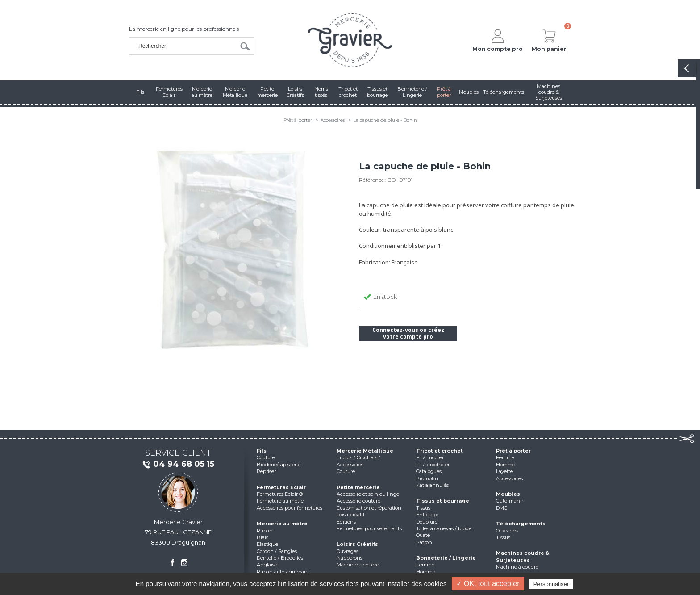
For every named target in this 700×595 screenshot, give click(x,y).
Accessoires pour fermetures (290, 508)
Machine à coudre (358, 565)
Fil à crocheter (433, 465)
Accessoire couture (358, 501)
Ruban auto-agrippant (283, 572)
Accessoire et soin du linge (368, 494)
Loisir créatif (351, 515)
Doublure (427, 522)
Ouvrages (348, 551)
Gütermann (510, 501)
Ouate (423, 535)
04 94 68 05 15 (178, 465)
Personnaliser (551, 584)
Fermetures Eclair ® (280, 494)
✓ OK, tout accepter (488, 584)
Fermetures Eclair (281, 487)
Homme (426, 572)
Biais (262, 537)
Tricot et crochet (440, 451)
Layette (504, 471)
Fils (262, 451)
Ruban (265, 531)
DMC (502, 508)
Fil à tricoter (430, 457)
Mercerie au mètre (282, 524)
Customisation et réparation (369, 508)
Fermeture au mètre (280, 501)
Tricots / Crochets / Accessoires (358, 461)
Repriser (266, 471)
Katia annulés (432, 485)
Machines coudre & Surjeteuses (523, 556)
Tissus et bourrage (443, 501)
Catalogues (429, 471)
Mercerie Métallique (365, 451)
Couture (266, 457)
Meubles (508, 494)
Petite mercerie (358, 487)
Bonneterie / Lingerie (446, 558)
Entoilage (427, 515)
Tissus (423, 508)
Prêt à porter (298, 120)
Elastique (267, 544)
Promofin (427, 478)
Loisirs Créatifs (357, 544)
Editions (346, 522)
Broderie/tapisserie (279, 465)
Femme (425, 565)
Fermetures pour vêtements (369, 528)
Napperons (350, 558)
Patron (424, 542)
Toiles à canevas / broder (445, 528)
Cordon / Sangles (277, 551)
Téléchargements (521, 524)
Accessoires (333, 120)
